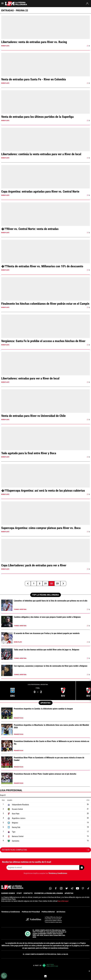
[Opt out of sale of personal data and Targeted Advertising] (4, 976)
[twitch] (83, 888)
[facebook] (56, 888)
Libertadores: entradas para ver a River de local (30, 378)
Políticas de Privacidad (31, 912)
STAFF (19, 893)
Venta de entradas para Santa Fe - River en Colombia (34, 79)
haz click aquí (63, 901)
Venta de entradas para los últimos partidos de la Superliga (37, 117)
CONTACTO (28, 893)
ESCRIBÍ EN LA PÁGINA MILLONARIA (49, 893)
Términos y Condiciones (58, 873)
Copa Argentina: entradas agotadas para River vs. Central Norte (40, 192)
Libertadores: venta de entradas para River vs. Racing (34, 42)
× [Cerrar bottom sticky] (89, 971)
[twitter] (67, 888)
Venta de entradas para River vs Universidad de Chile (33, 416)
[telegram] (72, 888)
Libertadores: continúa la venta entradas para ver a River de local (41, 154)
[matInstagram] (61, 888)
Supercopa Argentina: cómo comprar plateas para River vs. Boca (41, 528)
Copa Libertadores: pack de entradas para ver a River (34, 565)
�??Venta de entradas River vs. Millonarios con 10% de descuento (42, 266)
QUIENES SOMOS (8, 893)
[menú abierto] (2, 4)
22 (51, 583)
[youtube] (77, 888)
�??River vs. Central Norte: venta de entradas (30, 229)
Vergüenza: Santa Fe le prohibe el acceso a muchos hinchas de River (43, 341)
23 (57, 583)
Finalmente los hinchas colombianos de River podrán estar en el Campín (45, 304)
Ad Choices (61, 912)
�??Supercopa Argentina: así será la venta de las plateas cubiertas (43, 491)
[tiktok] (88, 888)
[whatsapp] (50, 888)
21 (46, 583)
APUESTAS (69, 893)
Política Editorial (48, 912)
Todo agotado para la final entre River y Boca (29, 453)
